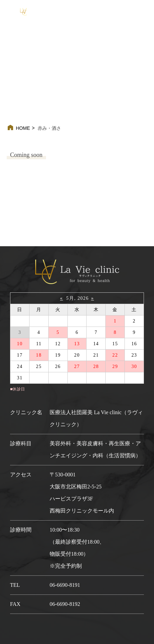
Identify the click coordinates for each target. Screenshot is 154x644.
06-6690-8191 (65, 585)
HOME (23, 128)
